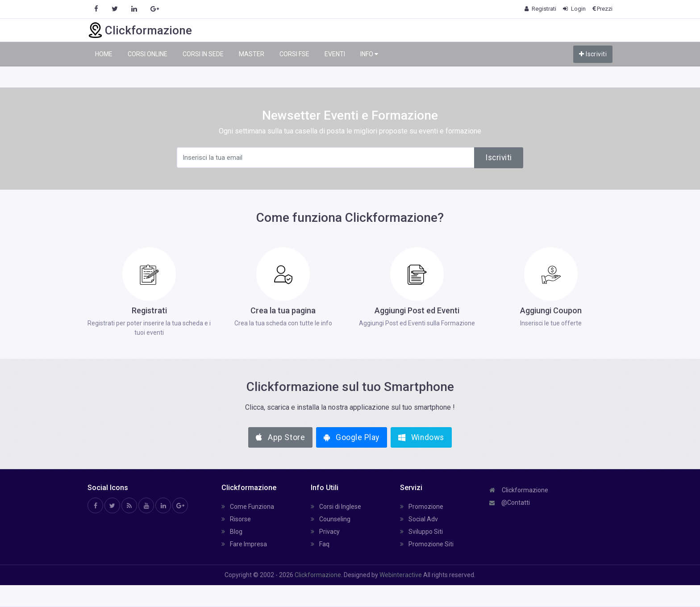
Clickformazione (519, 490)
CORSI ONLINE (148, 54)
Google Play (352, 437)
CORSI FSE (294, 54)
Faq (320, 544)
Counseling (331, 519)
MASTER (252, 54)
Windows (421, 437)
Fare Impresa (244, 544)
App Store (280, 437)
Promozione (422, 507)
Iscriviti (593, 54)
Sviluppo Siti (421, 532)
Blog (232, 532)
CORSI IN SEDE (203, 54)
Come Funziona (248, 507)
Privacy (325, 532)
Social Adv (419, 519)
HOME (104, 54)
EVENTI (335, 54)
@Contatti (510, 503)
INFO (369, 54)
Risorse (236, 519)
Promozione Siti (427, 544)
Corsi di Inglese (336, 507)
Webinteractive (401, 575)
